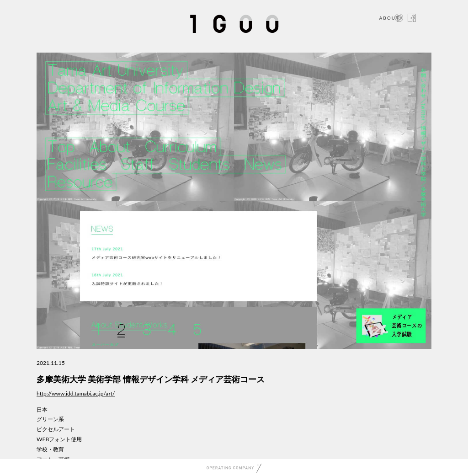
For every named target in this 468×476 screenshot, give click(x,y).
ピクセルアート (56, 429)
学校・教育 (50, 449)
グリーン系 (50, 419)
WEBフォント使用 (59, 439)
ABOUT (389, 18)
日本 (42, 409)
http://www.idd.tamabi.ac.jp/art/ (76, 393)
